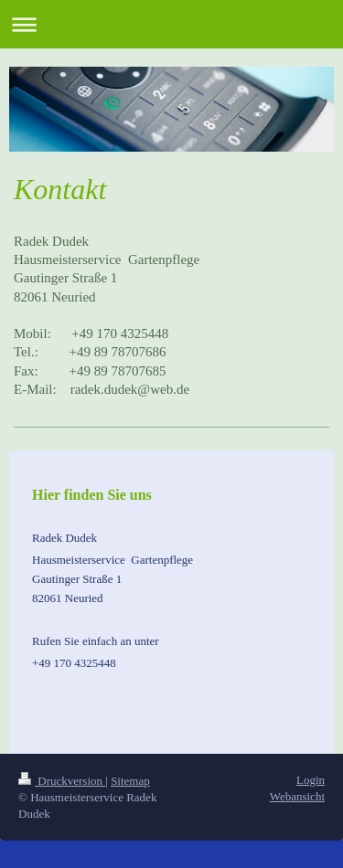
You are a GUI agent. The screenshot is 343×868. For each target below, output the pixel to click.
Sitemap (130, 781)
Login (311, 780)
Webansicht (297, 796)
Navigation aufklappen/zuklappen (171, 24)
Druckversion (62, 781)
